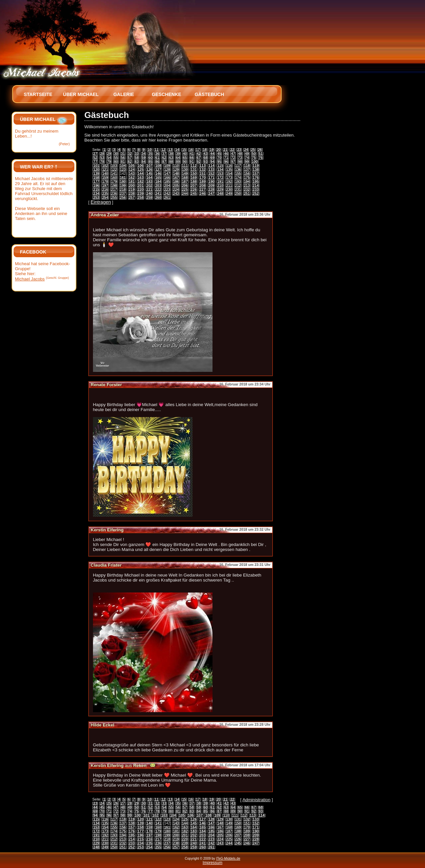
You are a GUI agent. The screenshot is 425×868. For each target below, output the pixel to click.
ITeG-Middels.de (228, 859)
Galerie (124, 94)
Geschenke (167, 94)
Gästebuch (209, 94)
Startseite (38, 94)
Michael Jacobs (30, 279)
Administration (256, 800)
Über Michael (81, 94)
